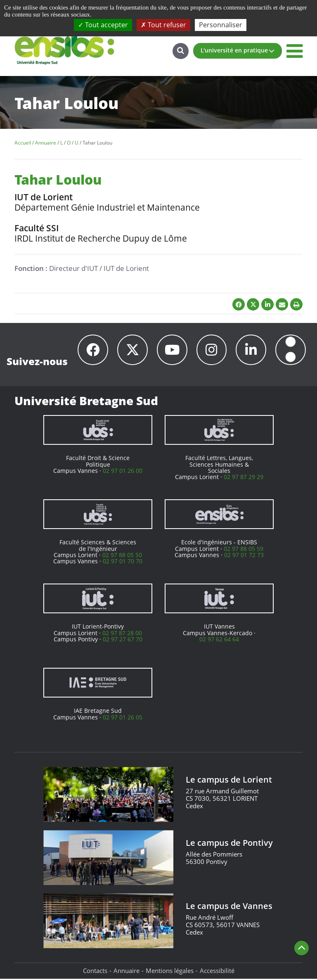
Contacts (95, 972)
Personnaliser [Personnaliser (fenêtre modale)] (221, 25)
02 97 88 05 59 (244, 550)
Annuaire (127, 972)
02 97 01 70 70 (123, 562)
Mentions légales (170, 972)
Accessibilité (217, 972)
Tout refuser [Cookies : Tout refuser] (163, 25)
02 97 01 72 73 (244, 556)
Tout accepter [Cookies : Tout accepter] (103, 25)
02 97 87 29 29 (244, 478)
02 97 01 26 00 (123, 472)
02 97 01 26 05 (123, 718)
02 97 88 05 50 (122, 556)
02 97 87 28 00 (122, 634)
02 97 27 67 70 (123, 640)
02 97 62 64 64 (219, 640)
